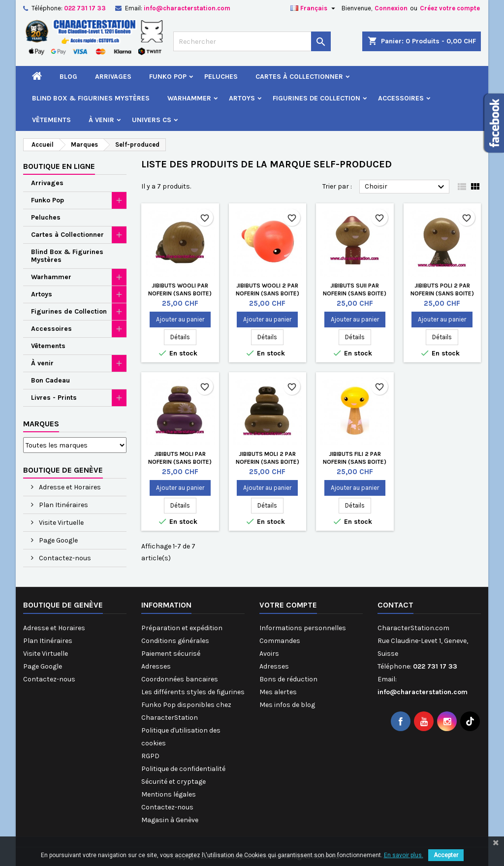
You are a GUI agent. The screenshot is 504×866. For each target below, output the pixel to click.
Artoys (242, 98)
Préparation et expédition (182, 628)
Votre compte (288, 605)
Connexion (391, 8)
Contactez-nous (64, 558)
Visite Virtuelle (61, 523)
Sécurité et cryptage (173, 782)
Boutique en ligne (59, 166)
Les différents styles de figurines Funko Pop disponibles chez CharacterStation (193, 705)
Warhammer (189, 98)
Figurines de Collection (316, 98)
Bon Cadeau (50, 380)
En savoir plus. (404, 855)
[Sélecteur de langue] (314, 8)
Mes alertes (278, 692)
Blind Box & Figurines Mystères (91, 98)
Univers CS (152, 120)
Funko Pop (168, 77)
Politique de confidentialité (183, 769)
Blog (68, 77)
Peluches (221, 77)
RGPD (150, 756)
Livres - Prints (54, 398)
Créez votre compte (450, 8)
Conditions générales (175, 641)
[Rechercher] (252, 41)
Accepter (446, 855)
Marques (41, 424)
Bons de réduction (288, 679)
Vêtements (51, 120)
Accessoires (401, 98)
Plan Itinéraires (63, 505)
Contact (395, 605)
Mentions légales (169, 794)
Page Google (58, 540)
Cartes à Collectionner (299, 77)
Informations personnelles (303, 628)
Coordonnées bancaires (180, 679)
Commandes (280, 641)
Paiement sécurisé (171, 654)
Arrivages (113, 77)
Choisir (406, 187)
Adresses (156, 666)
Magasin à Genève (170, 820)
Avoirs (269, 654)
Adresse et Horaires (69, 487)
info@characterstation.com (187, 8)
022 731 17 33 (85, 8)
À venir (101, 120)
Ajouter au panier (180, 319)
